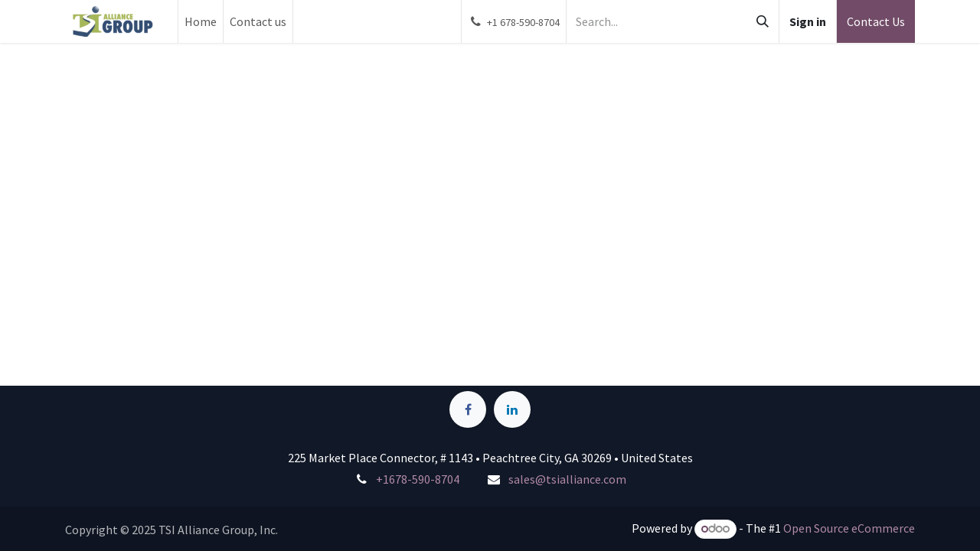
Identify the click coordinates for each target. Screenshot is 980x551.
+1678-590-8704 (418, 479)
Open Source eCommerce (849, 528)
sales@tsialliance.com (567, 479)
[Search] (763, 21)
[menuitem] (201, 21)
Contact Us (876, 21)
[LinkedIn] (512, 409)
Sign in (808, 21)
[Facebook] (468, 409)
